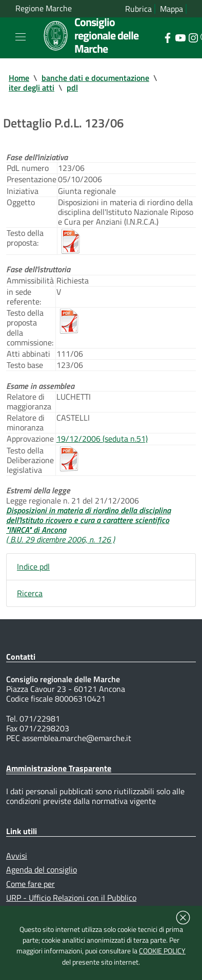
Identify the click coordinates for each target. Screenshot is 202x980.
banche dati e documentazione (95, 78)
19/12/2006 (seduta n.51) (102, 439)
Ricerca (30, 593)
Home (19, 78)
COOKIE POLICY (162, 951)
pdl (72, 88)
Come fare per (31, 884)
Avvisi (17, 856)
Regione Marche (44, 8)
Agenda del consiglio (42, 869)
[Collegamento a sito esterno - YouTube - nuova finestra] (180, 37)
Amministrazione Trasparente (59, 768)
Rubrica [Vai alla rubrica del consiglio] (138, 9)
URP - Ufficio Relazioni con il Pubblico (71, 898)
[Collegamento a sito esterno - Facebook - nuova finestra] (167, 37)
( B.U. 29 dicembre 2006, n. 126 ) (60, 539)
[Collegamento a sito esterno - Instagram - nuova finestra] (193, 37)
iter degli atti (32, 88)
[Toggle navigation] (21, 37)
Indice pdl (33, 567)
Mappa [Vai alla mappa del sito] (171, 9)
